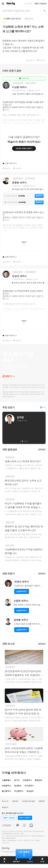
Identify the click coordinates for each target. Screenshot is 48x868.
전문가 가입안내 (40, 4)
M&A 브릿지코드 (29, 840)
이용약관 (15, 801)
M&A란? (38, 840)
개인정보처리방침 (28, 801)
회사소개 (5, 801)
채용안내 (5, 807)
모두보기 (42, 449)
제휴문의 (42, 801)
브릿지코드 (6, 843)
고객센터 (6, 825)
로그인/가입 (28, 4)
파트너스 (20, 840)
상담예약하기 (22, 591)
